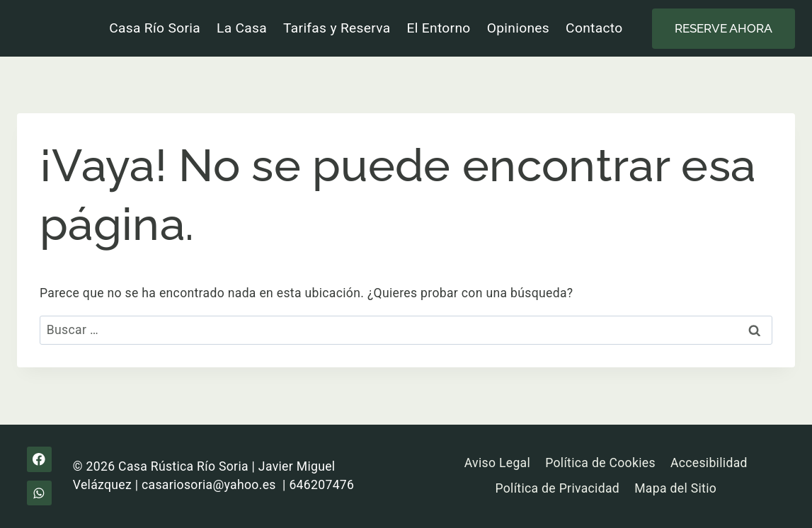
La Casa (242, 28)
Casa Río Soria (155, 28)
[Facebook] (39, 459)
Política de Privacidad (557, 488)
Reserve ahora (724, 28)
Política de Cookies (600, 463)
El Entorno (439, 28)
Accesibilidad (709, 463)
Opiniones (518, 28)
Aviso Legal (497, 463)
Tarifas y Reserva (337, 28)
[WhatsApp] (39, 493)
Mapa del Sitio (675, 488)
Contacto (594, 28)
